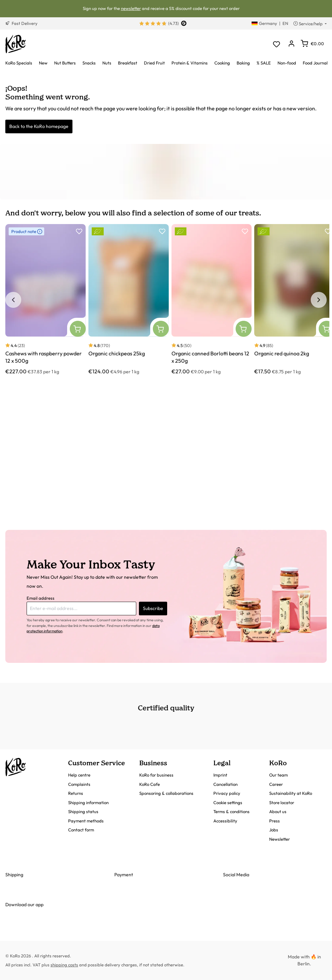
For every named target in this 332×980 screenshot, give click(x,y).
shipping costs (64, 965)
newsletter (131, 8)
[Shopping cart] (312, 44)
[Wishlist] (276, 44)
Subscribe (153, 608)
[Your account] (291, 44)
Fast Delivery (21, 23)
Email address (41, 598)
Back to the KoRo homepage (39, 126)
